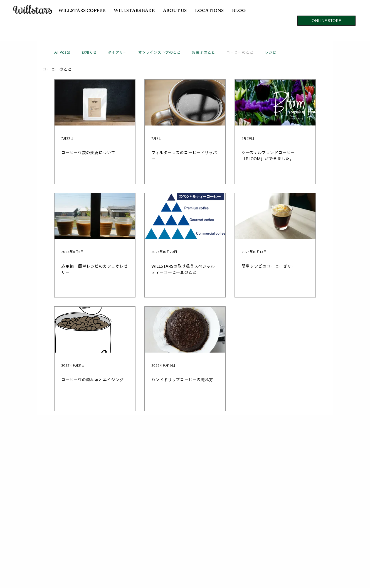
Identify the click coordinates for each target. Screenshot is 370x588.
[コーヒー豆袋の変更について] (95, 103)
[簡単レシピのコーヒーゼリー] (275, 216)
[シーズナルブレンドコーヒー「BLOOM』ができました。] (275, 103)
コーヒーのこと (240, 52)
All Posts (62, 52)
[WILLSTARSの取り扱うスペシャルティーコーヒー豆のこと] (185, 216)
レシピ (270, 52)
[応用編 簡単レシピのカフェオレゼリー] (95, 216)
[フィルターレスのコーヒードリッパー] (185, 103)
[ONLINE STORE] (326, 21)
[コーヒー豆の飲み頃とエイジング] (95, 330)
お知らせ (89, 52)
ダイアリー (117, 52)
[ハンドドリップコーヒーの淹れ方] (185, 330)
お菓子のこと (203, 52)
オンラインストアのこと (159, 52)
